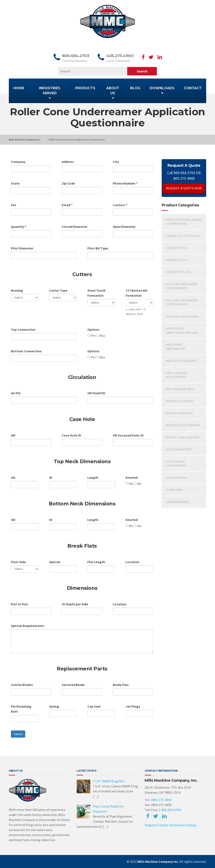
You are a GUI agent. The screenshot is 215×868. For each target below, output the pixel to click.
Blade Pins (121, 685)
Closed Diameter (75, 227)
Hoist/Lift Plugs (178, 272)
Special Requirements (28, 626)
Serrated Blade (73, 685)
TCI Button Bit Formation (136, 293)
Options (93, 329)
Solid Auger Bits (179, 449)
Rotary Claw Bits (180, 401)
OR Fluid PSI (96, 393)
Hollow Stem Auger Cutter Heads (182, 302)
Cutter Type (58, 290)
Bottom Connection (26, 351)
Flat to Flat (19, 604)
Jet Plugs (133, 706)
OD (13, 435)
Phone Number (124, 183)
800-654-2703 (184, 173)
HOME (19, 88)
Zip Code (68, 183)
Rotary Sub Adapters (183, 437)
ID (51, 477)
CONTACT (193, 88)
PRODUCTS (85, 88)
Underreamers (178, 502)
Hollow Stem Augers (183, 316)
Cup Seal (94, 706)
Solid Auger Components (176, 464)
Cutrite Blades (22, 685)
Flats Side (18, 562)
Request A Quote (157, 825)
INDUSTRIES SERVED (50, 91)
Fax (13, 205)
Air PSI (16, 393)
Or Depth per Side (75, 604)
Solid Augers (176, 478)
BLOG (135, 88)
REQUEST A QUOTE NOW (184, 188)
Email (66, 205)
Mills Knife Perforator (176, 347)
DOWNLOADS (162, 88)
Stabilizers (175, 490)
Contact (119, 205)
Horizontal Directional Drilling (182, 330)
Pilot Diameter (22, 248)
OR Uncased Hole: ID (128, 435)
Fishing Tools (177, 260)
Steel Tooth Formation (96, 293)
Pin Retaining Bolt (21, 709)
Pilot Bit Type (98, 248)
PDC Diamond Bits (180, 389)
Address (68, 162)
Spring (54, 706)
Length (93, 477)
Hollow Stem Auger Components (182, 286)
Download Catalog (183, 825)
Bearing (17, 290)
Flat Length (96, 562)
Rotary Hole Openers (183, 425)
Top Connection (23, 329)
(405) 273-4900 (161, 800)
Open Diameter (124, 227)
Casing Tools (176, 248)
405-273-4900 (184, 178)
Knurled (132, 477)
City (116, 162)
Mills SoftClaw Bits (182, 361)
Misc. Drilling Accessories (176, 375)
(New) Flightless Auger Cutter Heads (184, 222)
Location (132, 562)
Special (55, 562)
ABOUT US (113, 91)
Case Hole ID (71, 435)
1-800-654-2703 (170, 810)
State (15, 183)
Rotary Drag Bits (179, 413)
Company (18, 162)
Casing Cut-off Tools (183, 236)
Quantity (18, 227)
